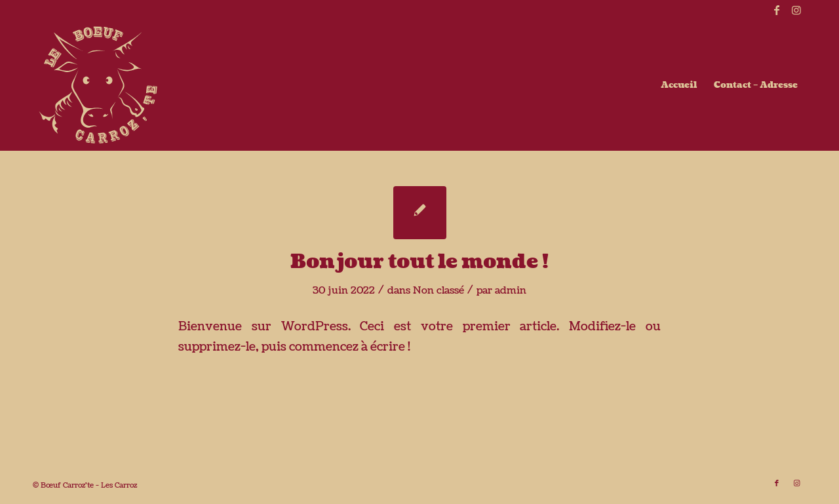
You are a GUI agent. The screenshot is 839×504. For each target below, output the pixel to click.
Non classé (439, 291)
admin (511, 291)
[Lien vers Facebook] (776, 10)
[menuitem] (679, 85)
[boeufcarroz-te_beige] (98, 85)
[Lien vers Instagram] (796, 10)
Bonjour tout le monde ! (419, 262)
